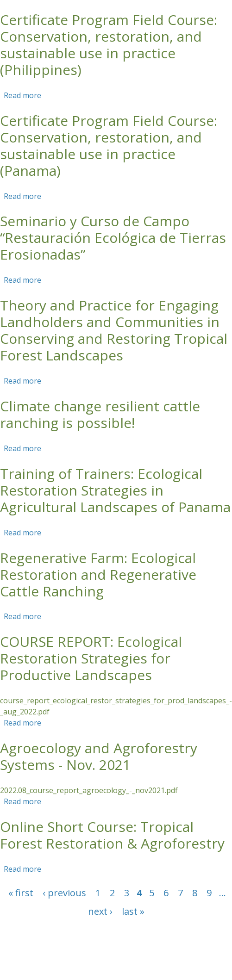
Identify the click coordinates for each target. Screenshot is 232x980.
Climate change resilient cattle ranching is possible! (100, 414)
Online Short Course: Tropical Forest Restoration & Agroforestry (112, 835)
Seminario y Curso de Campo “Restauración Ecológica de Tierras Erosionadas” (113, 238)
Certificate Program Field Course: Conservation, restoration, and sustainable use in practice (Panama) (109, 146)
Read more (22, 95)
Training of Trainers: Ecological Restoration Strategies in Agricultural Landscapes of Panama (115, 490)
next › (100, 911)
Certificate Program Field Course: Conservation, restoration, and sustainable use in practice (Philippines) (109, 45)
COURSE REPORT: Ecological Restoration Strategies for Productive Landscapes (91, 658)
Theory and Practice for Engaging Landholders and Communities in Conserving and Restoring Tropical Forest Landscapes (114, 330)
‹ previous (64, 893)
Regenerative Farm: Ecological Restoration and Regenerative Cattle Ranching (98, 574)
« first (21, 893)
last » (133, 911)
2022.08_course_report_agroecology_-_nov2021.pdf (89, 790)
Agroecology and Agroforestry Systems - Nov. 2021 (99, 756)
